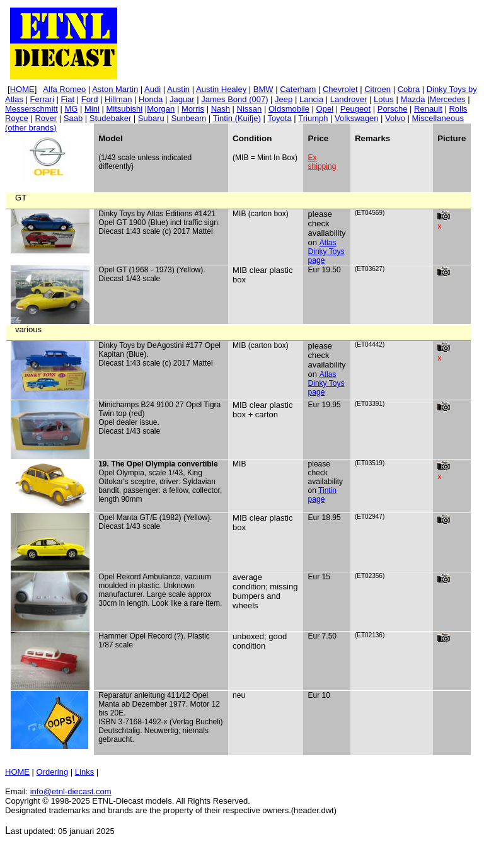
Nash (221, 109)
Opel (325, 109)
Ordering (53, 772)
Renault (428, 109)
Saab (73, 118)
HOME (17, 772)
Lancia (311, 99)
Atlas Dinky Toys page (326, 252)
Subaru (151, 118)
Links (84, 772)
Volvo (395, 118)
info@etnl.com (71, 791)
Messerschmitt (32, 109)
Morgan (161, 109)
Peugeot (355, 109)
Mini (92, 109)
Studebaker (111, 118)
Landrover (349, 99)
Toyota (279, 118)
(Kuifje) (237, 118)
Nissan (250, 109)
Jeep (284, 99)
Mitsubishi (124, 109)
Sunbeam (188, 118)
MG (71, 109)
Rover (46, 118)
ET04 (364, 213)
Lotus (384, 99)
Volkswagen (356, 118)
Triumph (313, 118)
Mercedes (447, 99)
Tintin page (322, 495)
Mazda (412, 99)
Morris (193, 109)
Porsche (393, 109)
